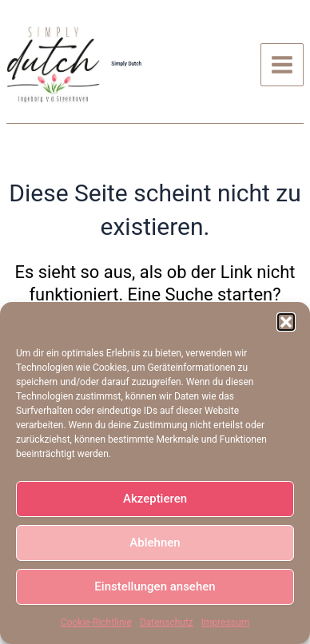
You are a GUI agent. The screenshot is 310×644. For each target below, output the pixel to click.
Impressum (225, 622)
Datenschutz (167, 622)
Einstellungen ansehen (155, 586)
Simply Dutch (126, 64)
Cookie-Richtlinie (96, 622)
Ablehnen (155, 543)
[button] (286, 322)
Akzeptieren (155, 499)
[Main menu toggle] (282, 65)
